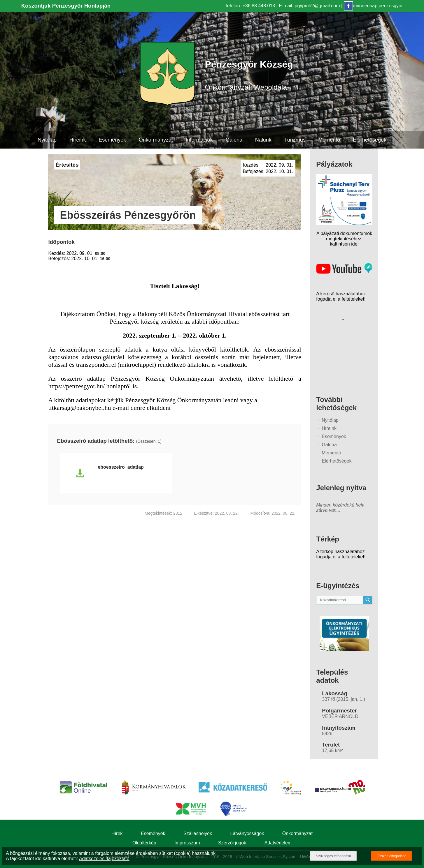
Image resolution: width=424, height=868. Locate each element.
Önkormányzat (156, 140)
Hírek (117, 833)
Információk (199, 140)
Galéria (234, 140)
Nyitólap (47, 140)
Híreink (78, 140)
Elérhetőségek (370, 140)
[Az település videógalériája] (344, 272)
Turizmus (295, 140)
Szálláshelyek (198, 833)
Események (112, 140)
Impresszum (187, 843)
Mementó (329, 140)
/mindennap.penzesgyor (373, 6)
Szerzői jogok (232, 843)
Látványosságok (247, 833)
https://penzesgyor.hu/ (76, 386)
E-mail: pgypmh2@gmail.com (309, 6)
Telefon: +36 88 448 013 (250, 6)
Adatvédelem (278, 843)
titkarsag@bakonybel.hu (79, 408)
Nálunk (263, 140)
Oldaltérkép (144, 843)
